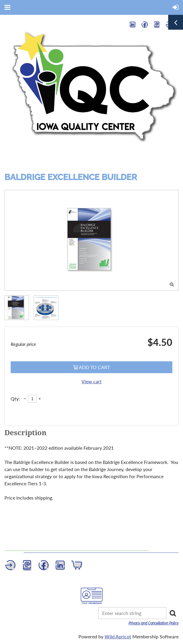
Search (173, 613)
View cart (91, 381)
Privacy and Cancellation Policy (154, 623)
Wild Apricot (118, 636)
